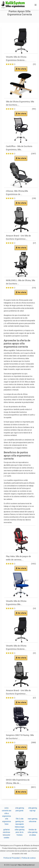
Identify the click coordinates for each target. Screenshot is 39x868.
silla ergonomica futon (7, 821)
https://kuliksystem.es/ (26, 865)
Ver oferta (21, 69)
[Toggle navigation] (36, 5)
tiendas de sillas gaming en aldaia (32, 832)
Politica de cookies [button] (29, 858)
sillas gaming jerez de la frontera (19, 832)
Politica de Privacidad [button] (12, 858)
